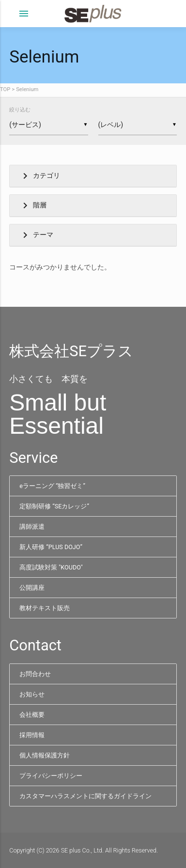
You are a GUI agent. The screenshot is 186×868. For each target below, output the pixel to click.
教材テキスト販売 (45, 608)
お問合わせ (35, 674)
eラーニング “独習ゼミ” (52, 486)
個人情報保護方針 (45, 755)
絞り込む (20, 110)
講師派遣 (32, 527)
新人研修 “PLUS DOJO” (51, 547)
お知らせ (32, 694)
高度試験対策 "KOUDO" (51, 567)
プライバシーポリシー (51, 776)
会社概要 (32, 715)
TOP (5, 89)
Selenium (27, 89)
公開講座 (32, 588)
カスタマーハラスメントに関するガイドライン (85, 796)
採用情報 (32, 735)
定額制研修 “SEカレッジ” (54, 506)
